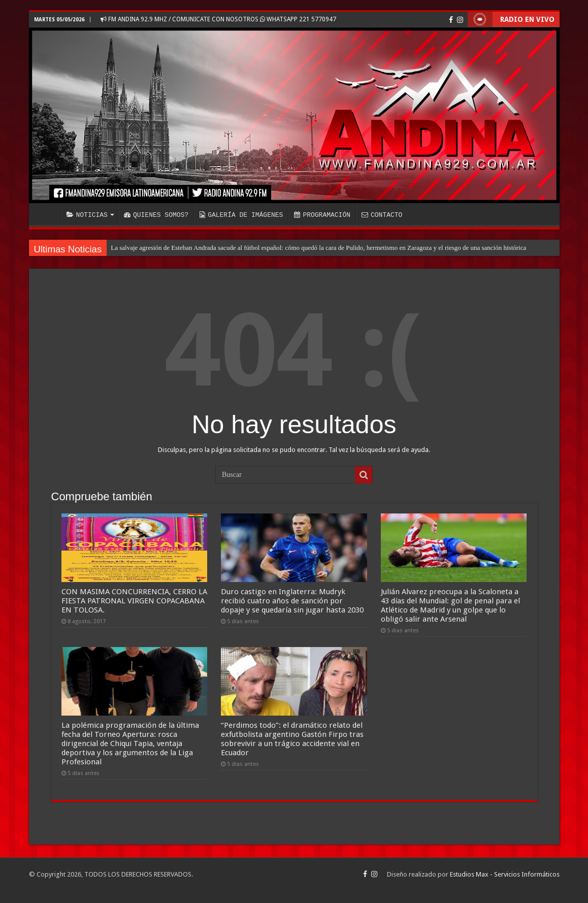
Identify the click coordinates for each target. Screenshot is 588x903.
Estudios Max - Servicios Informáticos (505, 874)
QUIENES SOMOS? (156, 215)
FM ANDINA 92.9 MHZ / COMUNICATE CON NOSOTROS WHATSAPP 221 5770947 (218, 19)
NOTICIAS (87, 215)
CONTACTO (382, 215)
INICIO (47, 214)
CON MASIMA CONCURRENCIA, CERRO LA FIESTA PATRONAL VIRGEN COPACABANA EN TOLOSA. (134, 601)
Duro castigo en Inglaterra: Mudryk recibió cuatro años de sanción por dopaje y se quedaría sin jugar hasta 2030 (292, 601)
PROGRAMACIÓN (322, 215)
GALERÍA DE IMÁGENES (241, 215)
